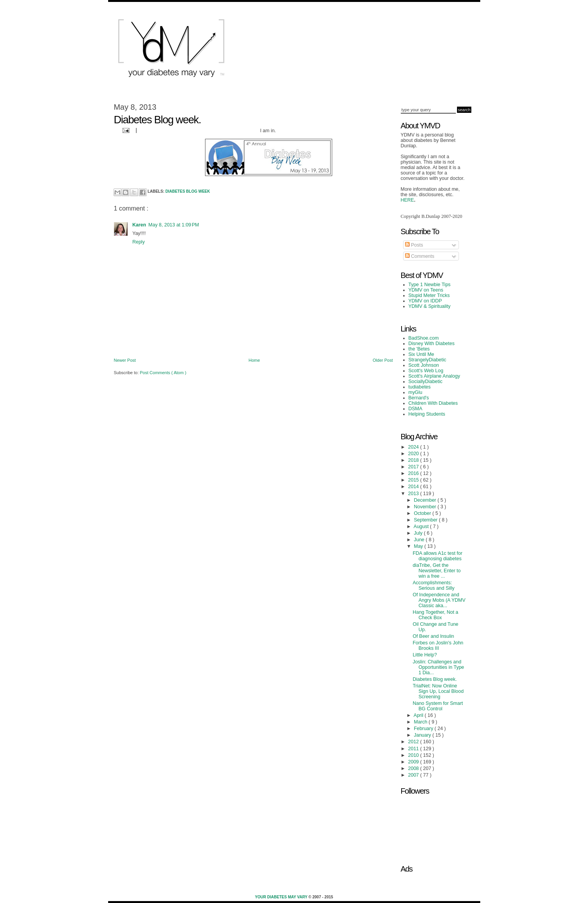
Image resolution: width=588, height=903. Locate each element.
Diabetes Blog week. (435, 679)
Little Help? (425, 655)
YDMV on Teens (426, 290)
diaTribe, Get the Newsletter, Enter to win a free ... (437, 571)
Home (254, 360)
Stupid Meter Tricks (429, 295)
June (420, 540)
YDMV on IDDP (425, 301)
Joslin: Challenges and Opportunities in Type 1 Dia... (439, 667)
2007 (414, 775)
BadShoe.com (424, 338)
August (422, 527)
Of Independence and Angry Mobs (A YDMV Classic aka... (439, 600)
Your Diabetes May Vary (282, 897)
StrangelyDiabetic (428, 360)
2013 (414, 494)
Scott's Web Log (426, 371)
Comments (420, 256)
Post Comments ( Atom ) (163, 373)
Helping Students (427, 414)
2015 (414, 480)
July (419, 533)
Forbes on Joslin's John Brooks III (438, 646)
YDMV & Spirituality (430, 306)
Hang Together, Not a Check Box (436, 615)
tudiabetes (420, 387)
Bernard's (419, 398)
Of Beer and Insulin (434, 636)
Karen (139, 225)
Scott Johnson (424, 365)
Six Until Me (422, 354)
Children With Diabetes (433, 403)
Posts (414, 245)
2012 (414, 742)
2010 (414, 755)
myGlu (416, 392)
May (419, 546)
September (426, 520)
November (426, 507)
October (423, 513)
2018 (414, 460)
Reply (139, 242)
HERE (408, 200)
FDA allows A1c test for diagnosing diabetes (438, 556)
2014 (414, 487)
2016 (414, 473)
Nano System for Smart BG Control (438, 706)
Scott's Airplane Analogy (434, 376)
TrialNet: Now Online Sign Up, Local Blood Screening (438, 691)
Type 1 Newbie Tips (430, 285)
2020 (414, 454)
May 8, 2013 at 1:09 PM (174, 225)
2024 (414, 447)
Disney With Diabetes (432, 344)
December (426, 500)
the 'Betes (419, 349)
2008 (414, 768)
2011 (414, 749)
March (421, 722)
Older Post (383, 360)
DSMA (416, 409)
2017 (414, 467)
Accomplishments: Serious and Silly (434, 585)
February (424, 729)
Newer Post (125, 360)
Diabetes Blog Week (188, 191)
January (423, 735)
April (419, 715)
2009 (414, 762)
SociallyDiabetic (426, 382)
